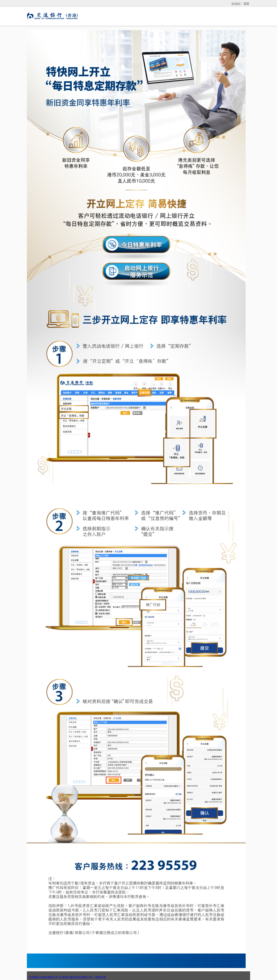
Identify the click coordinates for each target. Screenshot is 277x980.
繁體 (246, 4)
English (236, 4)
